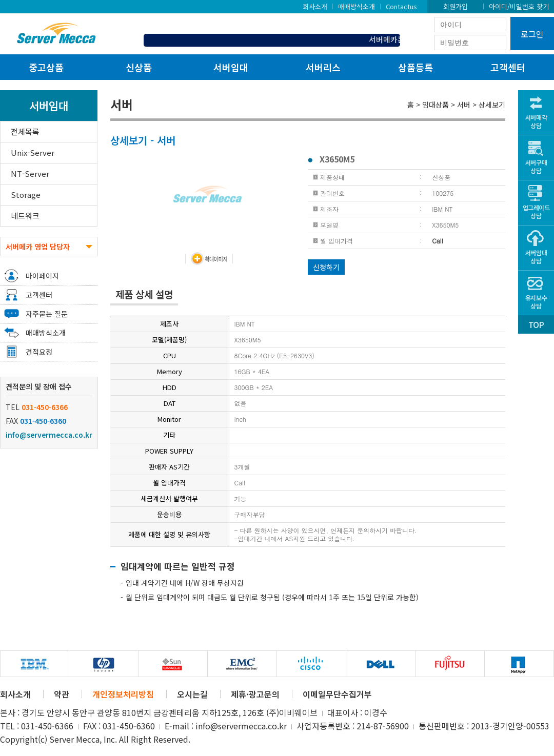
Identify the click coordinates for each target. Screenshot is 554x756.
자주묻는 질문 (47, 314)
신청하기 (326, 267)
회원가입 (456, 6)
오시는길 (192, 694)
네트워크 (25, 216)
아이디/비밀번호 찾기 (519, 6)
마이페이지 (42, 276)
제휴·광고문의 (255, 694)
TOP (536, 324)
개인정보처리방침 (123, 694)
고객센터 (508, 67)
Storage (26, 195)
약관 (62, 694)
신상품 (139, 67)
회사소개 (315, 6)
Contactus (401, 6)
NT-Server (30, 173)
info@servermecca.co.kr (49, 435)
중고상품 (46, 67)
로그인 (532, 34)
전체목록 (25, 131)
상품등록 (415, 67)
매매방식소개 (357, 6)
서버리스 (323, 67)
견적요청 (39, 352)
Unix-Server (33, 152)
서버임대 (231, 67)
